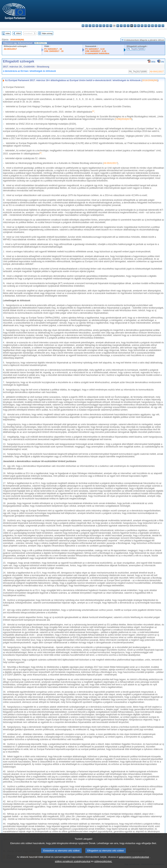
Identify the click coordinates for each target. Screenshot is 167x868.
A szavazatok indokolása (97, 53)
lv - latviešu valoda (125, 26)
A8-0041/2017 (10, 49)
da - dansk (93, 26)
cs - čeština (90, 26)
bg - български (83, 26)
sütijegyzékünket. (103, 862)
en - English (107, 26)
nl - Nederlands (139, 26)
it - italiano (121, 26)
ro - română (149, 26)
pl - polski (142, 26)
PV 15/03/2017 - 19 (53, 49)
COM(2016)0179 (123, 119)
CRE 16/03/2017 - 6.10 (96, 51)
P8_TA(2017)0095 (136, 49)
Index (8, 33)
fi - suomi (159, 26)
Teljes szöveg (47, 33)
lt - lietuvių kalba (128, 26)
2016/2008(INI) (17, 40)
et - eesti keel (100, 26)
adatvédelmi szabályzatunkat (134, 857)
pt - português (146, 26)
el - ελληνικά (104, 26)
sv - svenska (163, 26)
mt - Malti (135, 26)
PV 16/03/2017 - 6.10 (95, 49)
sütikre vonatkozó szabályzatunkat (73, 862)
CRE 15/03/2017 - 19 (54, 51)
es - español (87, 26)
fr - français (111, 26)
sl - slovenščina (156, 26)
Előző (19, 33)
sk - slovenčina (152, 26)
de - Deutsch (97, 26)
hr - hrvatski (118, 26)
